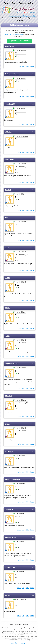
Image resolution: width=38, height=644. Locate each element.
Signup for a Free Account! (20, 41)
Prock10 (8, 190)
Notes (27, 66)
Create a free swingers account (14, 35)
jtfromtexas (9, 46)
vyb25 (7, 248)
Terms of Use (14, 643)
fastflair (8, 595)
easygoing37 (10, 568)
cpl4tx (7, 336)
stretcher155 (10, 104)
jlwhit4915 (9, 510)
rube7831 (8, 396)
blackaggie (9, 452)
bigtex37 (8, 132)
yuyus (7, 424)
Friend (32, 66)
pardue (7, 278)
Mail (23, 66)
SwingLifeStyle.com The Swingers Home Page (22, 16)
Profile (19, 66)
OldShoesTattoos (12, 74)
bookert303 (9, 160)
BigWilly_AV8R (11, 537)
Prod (6, 218)
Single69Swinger (11, 364)
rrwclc (7, 308)
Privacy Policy (25, 643)
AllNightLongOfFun (12, 480)
